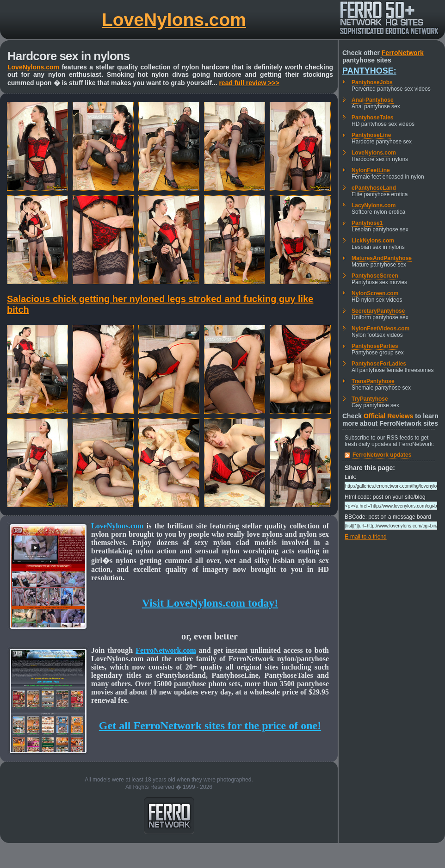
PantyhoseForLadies (379, 364)
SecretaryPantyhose (378, 311)
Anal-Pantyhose (373, 100)
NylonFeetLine (371, 170)
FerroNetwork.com (166, 650)
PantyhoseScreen (375, 276)
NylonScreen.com (375, 293)
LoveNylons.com (174, 20)
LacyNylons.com (374, 205)
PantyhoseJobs (372, 82)
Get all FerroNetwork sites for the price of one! (210, 725)
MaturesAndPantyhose (382, 258)
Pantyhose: (369, 71)
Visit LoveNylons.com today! (210, 603)
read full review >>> (249, 83)
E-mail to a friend (366, 537)
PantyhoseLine (371, 135)
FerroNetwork (403, 53)
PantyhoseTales (372, 118)
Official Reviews (388, 416)
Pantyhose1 (367, 223)
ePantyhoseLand (374, 188)
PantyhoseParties (375, 346)
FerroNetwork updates (382, 455)
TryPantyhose (370, 399)
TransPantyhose (373, 381)
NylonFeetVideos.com (380, 329)
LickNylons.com (373, 241)
